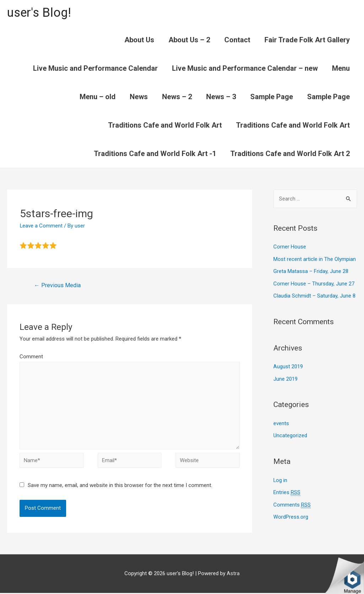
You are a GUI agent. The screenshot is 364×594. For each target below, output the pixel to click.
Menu (341, 68)
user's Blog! (40, 13)
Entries (287, 490)
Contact (237, 40)
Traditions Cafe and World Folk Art (165, 125)
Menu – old (98, 97)
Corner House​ (290, 247)
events (281, 422)
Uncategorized (290, 434)
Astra (233, 574)
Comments (292, 502)
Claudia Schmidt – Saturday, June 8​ (314, 295)
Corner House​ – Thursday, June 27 (314, 283)
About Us (139, 40)
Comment (31, 357)
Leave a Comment (41, 226)
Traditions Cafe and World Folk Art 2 (290, 154)
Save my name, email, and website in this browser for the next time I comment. (120, 486)
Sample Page (272, 97)
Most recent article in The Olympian (315, 259)
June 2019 (285, 377)
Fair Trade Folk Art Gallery (307, 40)
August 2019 (288, 365)
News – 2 (177, 97)
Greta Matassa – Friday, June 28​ (311, 271)
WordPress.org (291, 514)
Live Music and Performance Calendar (95, 68)
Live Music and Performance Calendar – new (245, 68)
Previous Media (57, 286)
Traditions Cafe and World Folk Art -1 (155, 154)
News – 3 (221, 97)
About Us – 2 (189, 40)
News (139, 97)
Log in (280, 478)
